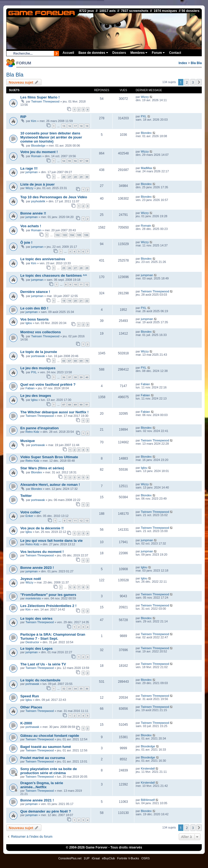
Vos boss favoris (35, 319)
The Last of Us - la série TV (43, 664)
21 (81, 301)
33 (70, 689)
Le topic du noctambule (40, 680)
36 (64, 377)
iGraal (96, 858)
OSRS (146, 858)
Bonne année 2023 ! (37, 568)
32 (64, 689)
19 (87, 126)
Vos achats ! (31, 226)
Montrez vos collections (41, 332)
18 (81, 126)
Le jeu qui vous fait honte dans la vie (51, 541)
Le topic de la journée (39, 352)
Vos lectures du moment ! (42, 552)
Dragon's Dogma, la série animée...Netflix (42, 785)
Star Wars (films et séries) (42, 468)
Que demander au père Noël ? (46, 811)
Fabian (30, 388)
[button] (199, 82)
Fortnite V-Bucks (128, 858)
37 (70, 377)
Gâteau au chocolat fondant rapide (50, 736)
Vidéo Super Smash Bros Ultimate (49, 457)
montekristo (33, 598)
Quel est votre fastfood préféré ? (48, 385)
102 (57, 235)
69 (81, 361)
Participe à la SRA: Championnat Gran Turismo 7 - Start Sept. (53, 636)
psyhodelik (38, 201)
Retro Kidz (32, 432)
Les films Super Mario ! (40, 97)
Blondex (146, 133)
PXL (144, 116)
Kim (34, 121)
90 (81, 405)
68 (75, 361)
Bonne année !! (33, 213)
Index (183, 63)
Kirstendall (148, 768)
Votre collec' (31, 512)
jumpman (32, 172)
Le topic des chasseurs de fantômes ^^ (54, 275)
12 (87, 284)
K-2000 (26, 723)
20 (75, 301)
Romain (36, 156)
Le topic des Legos (36, 648)
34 (75, 689)
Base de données (93, 53)
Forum (158, 53)
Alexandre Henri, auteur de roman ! (50, 485)
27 (70, 177)
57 (81, 161)
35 (81, 689)
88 (70, 405)
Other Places (31, 707)
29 (81, 177)
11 (81, 284)
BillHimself (148, 800)
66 (64, 361)
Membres (139, 53)
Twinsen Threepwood (45, 101)
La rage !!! (29, 168)
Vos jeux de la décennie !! (42, 528)
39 (81, 377)
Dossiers (119, 53)
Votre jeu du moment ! (39, 152)
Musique (27, 441)
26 (64, 177)
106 (86, 235)
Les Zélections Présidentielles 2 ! (48, 606)
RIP (23, 117)
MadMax (147, 168)
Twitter (26, 496)
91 (87, 405)
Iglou (29, 323)
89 (75, 405)
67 (70, 361)
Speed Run (30, 696)
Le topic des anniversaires (43, 259)
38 (75, 377)
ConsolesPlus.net (70, 858)
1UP (87, 858)
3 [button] (193, 82)
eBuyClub (109, 858)
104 (72, 235)
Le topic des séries (36, 618)
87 (64, 405)
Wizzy (145, 97)
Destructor (32, 642)
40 (87, 377)
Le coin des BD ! (34, 308)
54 (64, 161)
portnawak (38, 356)
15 (64, 126)
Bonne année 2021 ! (37, 800)
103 (65, 235)
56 (75, 161)
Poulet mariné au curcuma (43, 758)
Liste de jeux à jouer (38, 184)
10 (75, 284)
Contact (175, 53)
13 (87, 521)
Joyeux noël (31, 579)
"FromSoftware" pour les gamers (48, 595)
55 (70, 161)
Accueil (68, 53)
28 (75, 177)
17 (75, 126)
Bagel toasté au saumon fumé (46, 747)
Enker (29, 516)
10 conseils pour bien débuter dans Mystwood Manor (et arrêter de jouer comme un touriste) (51, 137)
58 (87, 161)
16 (70, 126)
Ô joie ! (26, 242)
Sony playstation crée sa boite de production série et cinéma (49, 771)
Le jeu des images (36, 396)
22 (87, 301)
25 (64, 268)
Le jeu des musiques (38, 368)
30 (87, 177)
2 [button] (187, 82)
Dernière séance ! (35, 292)
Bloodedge (38, 146)
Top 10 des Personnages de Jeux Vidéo (54, 197)
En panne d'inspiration (40, 428)
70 (87, 361)
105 (79, 235)
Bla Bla (196, 63)
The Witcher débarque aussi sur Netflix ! (54, 412)
